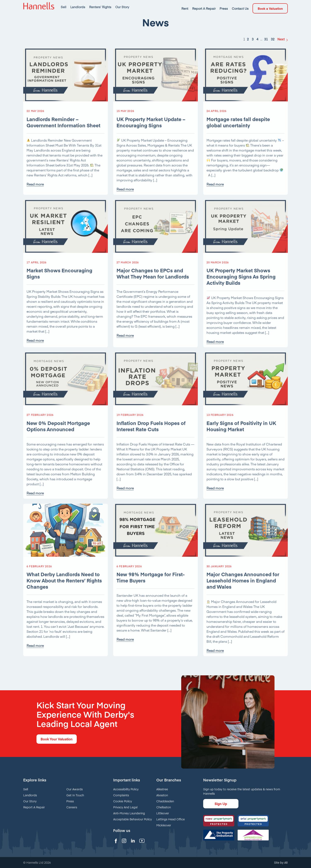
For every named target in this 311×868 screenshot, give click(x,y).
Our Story (122, 4)
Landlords (78, 4)
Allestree (162, 789)
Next (281, 42)
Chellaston (164, 807)
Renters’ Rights (100, 4)
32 (273, 42)
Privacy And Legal (125, 807)
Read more (35, 190)
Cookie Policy (123, 801)
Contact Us (240, 4)
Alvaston (162, 795)
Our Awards (75, 789)
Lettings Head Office (171, 819)
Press (224, 4)
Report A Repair (204, 4)
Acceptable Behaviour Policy (132, 819)
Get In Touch (75, 795)
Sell (64, 4)
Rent (185, 4)
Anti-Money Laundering (129, 813)
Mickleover (164, 825)
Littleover (163, 813)
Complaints (121, 795)
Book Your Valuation (57, 739)
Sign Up (221, 804)
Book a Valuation (270, 4)
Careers (72, 807)
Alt (286, 862)
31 (266, 42)
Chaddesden (165, 801)
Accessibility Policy (126, 789)
